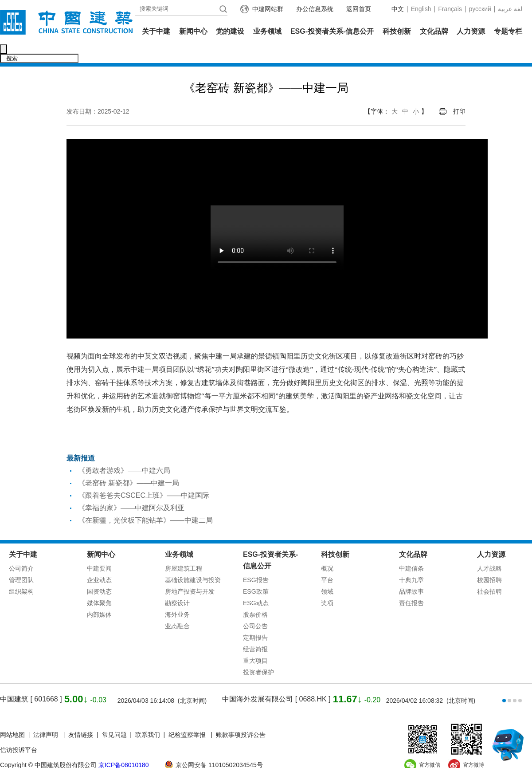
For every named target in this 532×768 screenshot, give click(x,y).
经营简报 (255, 630)
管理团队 (21, 561)
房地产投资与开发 (190, 573)
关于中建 (156, 31)
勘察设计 (177, 584)
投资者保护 (258, 654)
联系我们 (148, 716)
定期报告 (255, 619)
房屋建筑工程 (184, 550)
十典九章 (411, 561)
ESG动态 (256, 584)
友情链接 (81, 716)
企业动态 (99, 561)
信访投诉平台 (19, 731)
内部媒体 (99, 596)
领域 (327, 573)
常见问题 (114, 716)
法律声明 (47, 716)
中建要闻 (99, 550)
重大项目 (255, 642)
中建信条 (411, 550)
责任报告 (411, 584)
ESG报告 (256, 561)
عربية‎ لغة (510, 9)
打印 (459, 93)
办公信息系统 (315, 9)
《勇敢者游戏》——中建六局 (124, 452)
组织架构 (21, 573)
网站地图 (12, 716)
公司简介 (21, 550)
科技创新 (397, 31)
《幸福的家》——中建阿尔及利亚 (131, 489)
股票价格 (255, 596)
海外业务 (177, 596)
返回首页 (359, 9)
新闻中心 (193, 31)
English (421, 9)
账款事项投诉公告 (241, 716)
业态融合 (177, 607)
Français (450, 9)
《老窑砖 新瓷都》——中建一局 (129, 464)
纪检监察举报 (187, 716)
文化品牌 (434, 31)
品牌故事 (411, 573)
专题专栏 (508, 31)
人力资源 (471, 31)
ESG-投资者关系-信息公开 (332, 31)
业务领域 (267, 31)
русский (480, 9)
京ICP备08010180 (124, 746)
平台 (327, 561)
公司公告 (255, 607)
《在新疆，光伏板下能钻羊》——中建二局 (145, 502)
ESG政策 (256, 573)
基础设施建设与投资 (193, 561)
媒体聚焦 (99, 584)
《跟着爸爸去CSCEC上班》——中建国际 (144, 477)
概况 (327, 550)
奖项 (327, 584)
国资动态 (99, 573)
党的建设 (230, 31)
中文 (398, 9)
